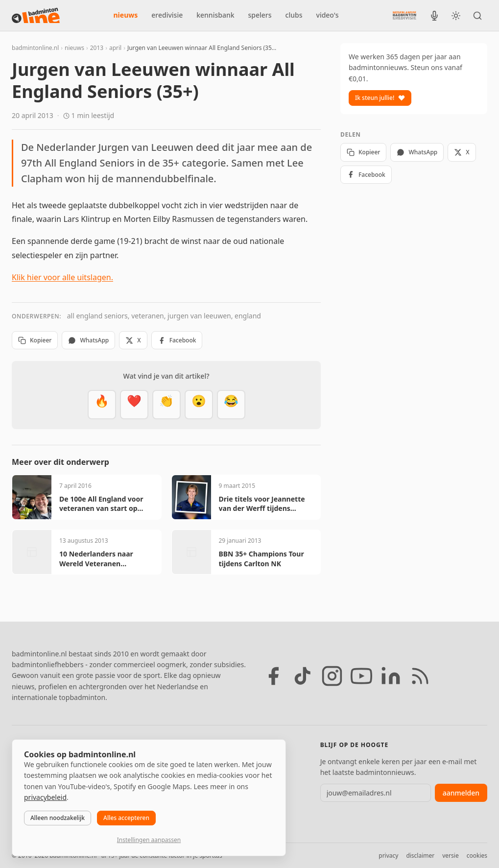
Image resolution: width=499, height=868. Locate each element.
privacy (388, 856)
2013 (97, 48)
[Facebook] (273, 676)
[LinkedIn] (391, 676)
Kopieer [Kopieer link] (35, 340)
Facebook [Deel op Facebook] (177, 340)
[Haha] (231, 405)
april (115, 48)
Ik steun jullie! (380, 98)
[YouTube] (361, 676)
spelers (260, 15)
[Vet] (102, 405)
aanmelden (461, 793)
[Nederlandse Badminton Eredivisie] (404, 15)
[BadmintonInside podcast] (434, 16)
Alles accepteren (126, 818)
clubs (294, 15)
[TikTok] (303, 676)
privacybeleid (45, 797)
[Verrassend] (199, 405)
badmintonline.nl (35, 48)
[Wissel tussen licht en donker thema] (456, 16)
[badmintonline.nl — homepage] (36, 16)
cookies (477, 856)
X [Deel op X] (133, 340)
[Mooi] (134, 405)
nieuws (126, 15)
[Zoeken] (477, 16)
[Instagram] (332, 676)
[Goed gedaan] (166, 405)
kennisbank (215, 15)
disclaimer (420, 856)
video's (328, 15)
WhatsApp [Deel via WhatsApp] (88, 340)
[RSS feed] (420, 676)
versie (450, 856)
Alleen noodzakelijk (58, 818)
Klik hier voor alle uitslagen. (62, 277)
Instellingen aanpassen (149, 840)
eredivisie (167, 15)
